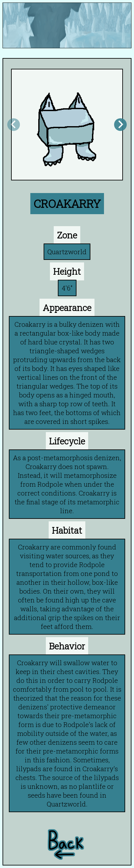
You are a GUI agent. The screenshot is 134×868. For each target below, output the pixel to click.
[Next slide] (120, 125)
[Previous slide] (14, 125)
